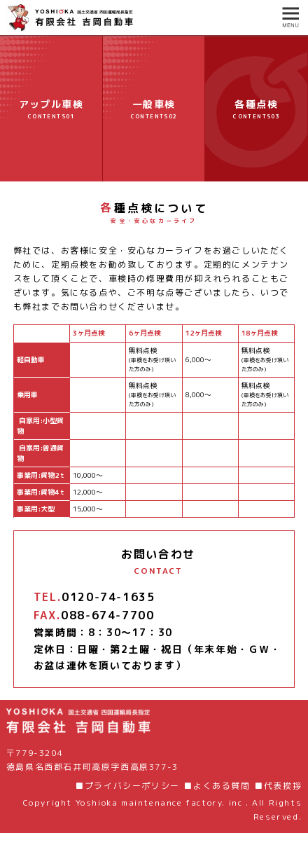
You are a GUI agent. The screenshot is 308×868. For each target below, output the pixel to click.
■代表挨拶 (278, 786)
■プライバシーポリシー (127, 786)
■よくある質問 (217, 786)
